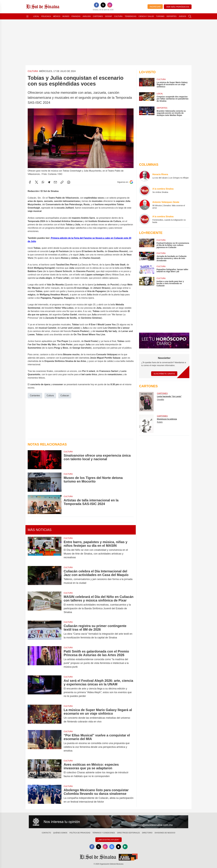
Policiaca (46, 16)
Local (36, 16)
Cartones (98, 16)
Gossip (108, 16)
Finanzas (76, 16)
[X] (103, 5)
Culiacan (65, 396)
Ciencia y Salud (146, 16)
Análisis (87, 16)
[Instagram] (110, 5)
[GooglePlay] (125, 847)
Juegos (182, 16)
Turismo (160, 16)
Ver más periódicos (178, 7)
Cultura (118, 16)
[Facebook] (96, 5)
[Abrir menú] (27, 16)
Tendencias (131, 16)
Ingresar (155, 7)
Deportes (172, 16)
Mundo (66, 16)
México (57, 16)
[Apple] (118, 847)
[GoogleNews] (112, 847)
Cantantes (35, 396)
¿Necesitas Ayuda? (108, 840)
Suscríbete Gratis (164, 374)
